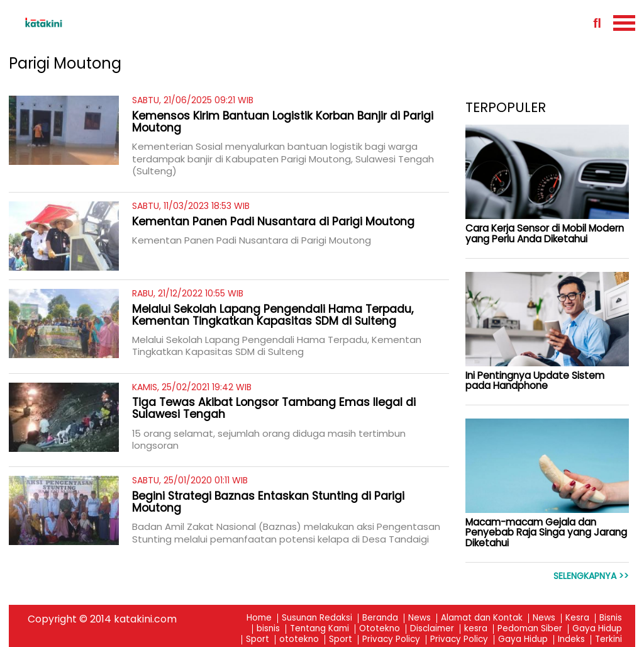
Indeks (571, 640)
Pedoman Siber (530, 629)
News (419, 618)
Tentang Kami (319, 629)
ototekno (299, 640)
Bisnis (611, 618)
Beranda (380, 618)
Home (259, 618)
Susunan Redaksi (317, 618)
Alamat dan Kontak (482, 618)
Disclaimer (432, 629)
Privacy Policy (391, 640)
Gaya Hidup (597, 629)
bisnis (268, 629)
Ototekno (380, 629)
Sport (258, 640)
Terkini (608, 640)
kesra (476, 629)
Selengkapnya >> (591, 576)
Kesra (577, 618)
